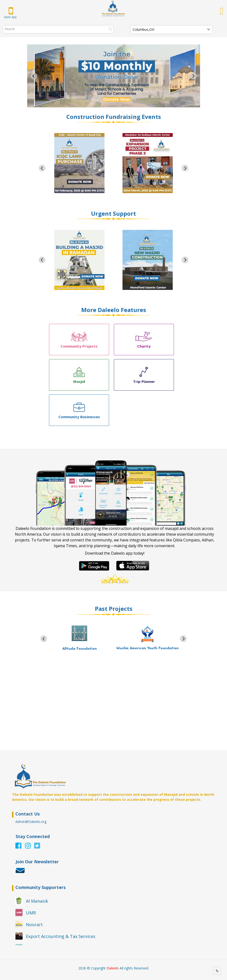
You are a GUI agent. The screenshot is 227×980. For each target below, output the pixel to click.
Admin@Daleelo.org (31, 822)
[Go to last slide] (34, 76)
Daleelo (113, 968)
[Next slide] (193, 76)
